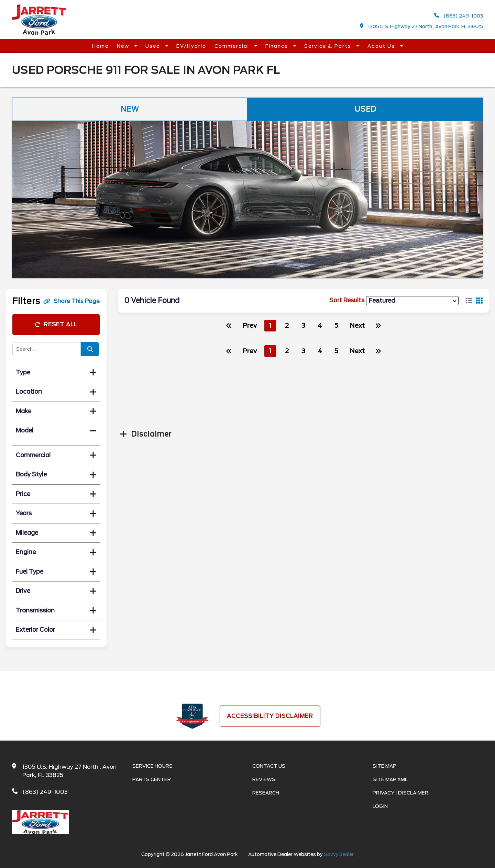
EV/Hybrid (191, 46)
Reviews (264, 779)
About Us (382, 46)
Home (100, 46)
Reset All (56, 324)
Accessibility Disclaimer (270, 716)
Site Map (384, 766)
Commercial (233, 46)
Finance (278, 46)
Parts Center (152, 779)
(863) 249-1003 (459, 16)
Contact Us (269, 766)
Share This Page (71, 301)
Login (380, 806)
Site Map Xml (390, 779)
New (124, 46)
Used (154, 46)
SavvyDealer (339, 854)
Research (266, 793)
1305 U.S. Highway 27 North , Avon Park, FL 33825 (422, 26)
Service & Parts (329, 46)
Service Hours (152, 766)
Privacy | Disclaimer (400, 793)
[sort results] (412, 300)
